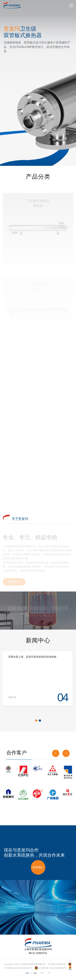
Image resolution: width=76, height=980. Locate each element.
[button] (36, 721)
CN (27, 973)
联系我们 (38, 867)
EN (35, 973)
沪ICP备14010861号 (57, 964)
